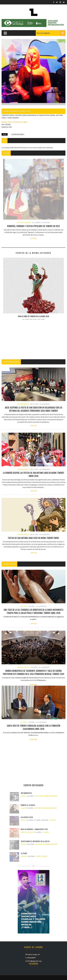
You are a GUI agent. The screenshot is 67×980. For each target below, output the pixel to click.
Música (23, 820)
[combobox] (51, 33)
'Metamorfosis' (26, 793)
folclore (24, 856)
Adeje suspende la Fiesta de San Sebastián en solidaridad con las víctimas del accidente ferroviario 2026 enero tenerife (34, 409)
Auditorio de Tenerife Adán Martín (46, 796)
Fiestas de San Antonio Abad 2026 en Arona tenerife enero (33, 538)
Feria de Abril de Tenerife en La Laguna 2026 (33, 316)
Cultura (23, 606)
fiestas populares (18, 134)
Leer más (33, 238)
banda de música (23, 667)
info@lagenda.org (35, 961)
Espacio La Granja (42, 856)
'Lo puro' (24, 853)
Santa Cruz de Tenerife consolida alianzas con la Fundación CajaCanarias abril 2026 (33, 727)
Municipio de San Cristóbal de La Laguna (15, 122)
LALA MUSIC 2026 (27, 817)
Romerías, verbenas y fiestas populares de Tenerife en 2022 (33, 226)
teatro (23, 844)
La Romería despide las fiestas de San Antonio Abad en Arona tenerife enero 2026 (33, 474)
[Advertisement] (33, 340)
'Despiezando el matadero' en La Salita (35, 841)
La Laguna (53, 820)
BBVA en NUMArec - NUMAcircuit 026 (34, 829)
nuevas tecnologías (27, 832)
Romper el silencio (28, 805)
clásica (23, 796)
